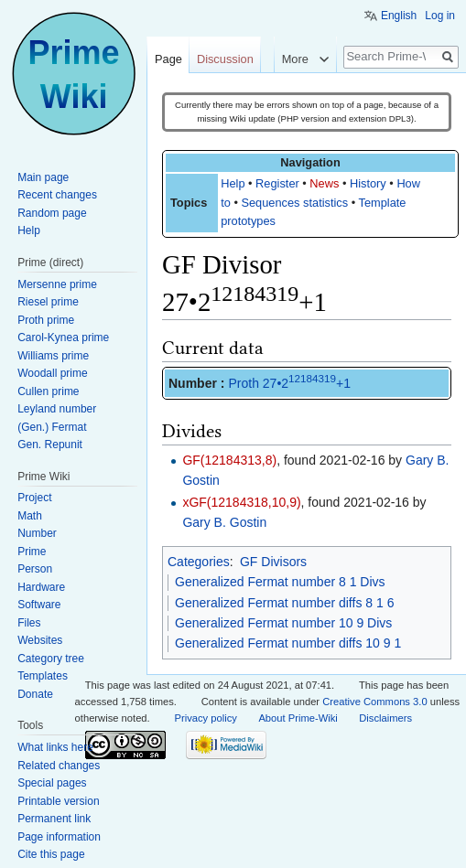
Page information (59, 837)
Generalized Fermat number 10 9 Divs (283, 623)
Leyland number (57, 409)
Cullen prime (48, 391)
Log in (440, 16)
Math (30, 516)
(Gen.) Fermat (52, 427)
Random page (52, 213)
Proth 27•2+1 (289, 383)
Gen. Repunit (50, 445)
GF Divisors (273, 562)
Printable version (58, 801)
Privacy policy (206, 718)
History (368, 183)
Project (34, 498)
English (399, 16)
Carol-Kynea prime (63, 338)
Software (39, 605)
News (324, 183)
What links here (55, 747)
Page (168, 59)
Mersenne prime (57, 284)
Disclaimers (385, 718)
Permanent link (54, 819)
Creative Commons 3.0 (374, 702)
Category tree (51, 659)
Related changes (59, 766)
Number (37, 533)
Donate (35, 694)
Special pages (52, 783)
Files (29, 623)
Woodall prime (52, 373)
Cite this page (51, 854)
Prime (32, 552)
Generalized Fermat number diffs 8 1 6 (284, 603)
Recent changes (57, 195)
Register (277, 183)
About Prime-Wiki (298, 718)
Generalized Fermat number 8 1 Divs (280, 582)
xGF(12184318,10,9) (241, 502)
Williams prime (53, 356)
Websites (40, 640)
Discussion (225, 59)
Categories (199, 562)
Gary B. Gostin (224, 522)
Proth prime (46, 320)
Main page (43, 177)
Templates (43, 676)
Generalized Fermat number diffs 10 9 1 (288, 643)
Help (233, 183)
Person (35, 569)
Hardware (41, 587)
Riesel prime (48, 302)
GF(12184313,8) (229, 460)
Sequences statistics (294, 203)
